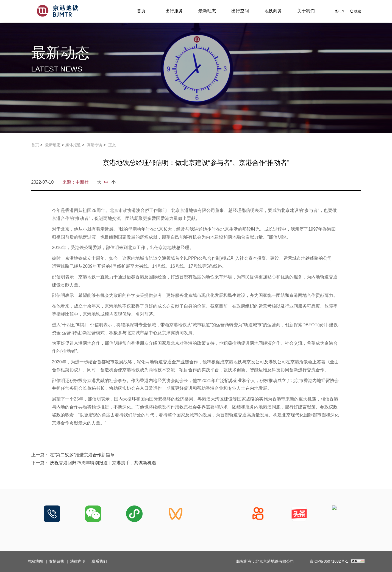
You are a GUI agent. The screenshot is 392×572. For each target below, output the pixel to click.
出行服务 (174, 11)
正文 (112, 145)
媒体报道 (73, 145)
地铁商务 (273, 11)
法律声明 (78, 561)
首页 (141, 11)
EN (342, 12)
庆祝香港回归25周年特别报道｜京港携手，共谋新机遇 (103, 463)
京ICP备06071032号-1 (329, 561)
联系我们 (99, 561)
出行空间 (240, 11)
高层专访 (94, 145)
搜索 (358, 12)
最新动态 (207, 11)
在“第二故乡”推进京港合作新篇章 (82, 455)
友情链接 (57, 561)
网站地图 (35, 561)
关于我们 (306, 11)
